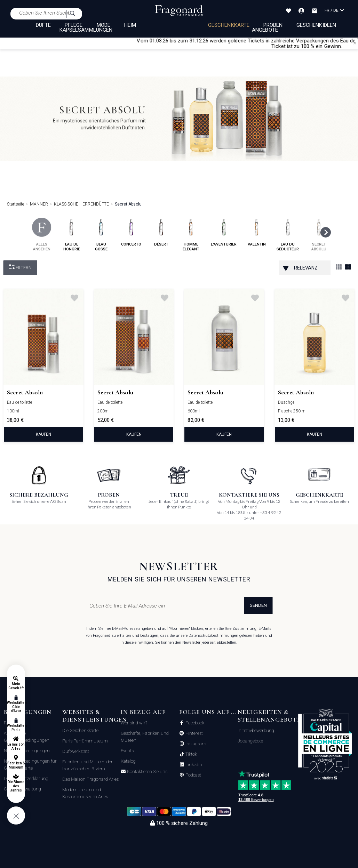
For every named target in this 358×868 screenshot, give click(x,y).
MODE (104, 25)
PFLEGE (74, 25)
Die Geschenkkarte (80, 730)
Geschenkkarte (229, 25)
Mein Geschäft (16, 686)
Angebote (265, 30)
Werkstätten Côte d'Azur (16, 707)
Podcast (193, 775)
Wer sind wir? (134, 723)
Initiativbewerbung (256, 730)
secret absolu (319, 235)
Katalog (128, 761)
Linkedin (193, 765)
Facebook (194, 723)
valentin (257, 232)
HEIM (130, 25)
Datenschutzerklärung (26, 778)
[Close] (355, 43)
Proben (273, 25)
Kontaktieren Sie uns (147, 772)
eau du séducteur (288, 235)
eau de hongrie (71, 235)
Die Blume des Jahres (16, 786)
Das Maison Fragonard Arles (90, 779)
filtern (20, 267)
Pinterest (194, 733)
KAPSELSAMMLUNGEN (86, 30)
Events (127, 751)
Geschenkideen (316, 25)
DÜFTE (43, 25)
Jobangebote (250, 741)
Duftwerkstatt (76, 751)
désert (161, 232)
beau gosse (101, 235)
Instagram (195, 744)
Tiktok (191, 754)
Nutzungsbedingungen (27, 751)
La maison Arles (16, 746)
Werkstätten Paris (16, 728)
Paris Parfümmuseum (85, 741)
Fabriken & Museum (16, 765)
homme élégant (191, 235)
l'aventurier (224, 232)
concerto (131, 232)
